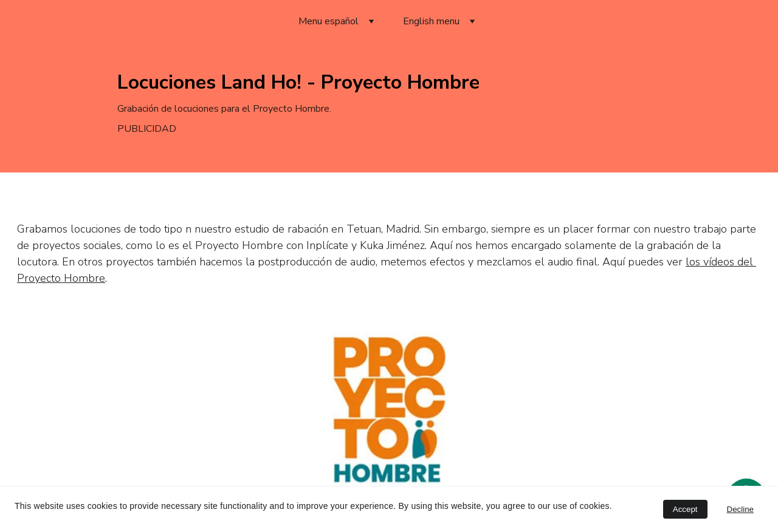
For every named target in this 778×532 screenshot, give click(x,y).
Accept (685, 509)
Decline (740, 509)
